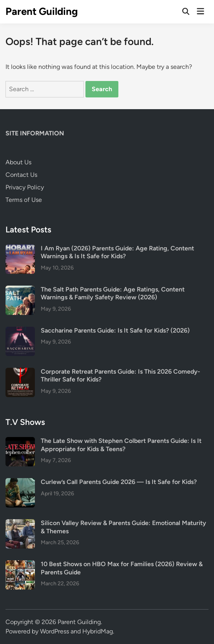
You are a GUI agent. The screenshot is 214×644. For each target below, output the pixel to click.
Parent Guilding (42, 11)
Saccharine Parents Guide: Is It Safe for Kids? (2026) (115, 330)
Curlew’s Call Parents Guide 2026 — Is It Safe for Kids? (119, 482)
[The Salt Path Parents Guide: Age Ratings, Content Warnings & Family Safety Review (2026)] (20, 290)
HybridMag (98, 631)
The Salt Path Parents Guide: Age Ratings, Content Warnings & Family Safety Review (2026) (113, 293)
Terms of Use (24, 200)
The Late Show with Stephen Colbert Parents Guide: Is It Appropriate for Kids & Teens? (121, 445)
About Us (18, 162)
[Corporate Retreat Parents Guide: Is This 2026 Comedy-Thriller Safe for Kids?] (20, 372)
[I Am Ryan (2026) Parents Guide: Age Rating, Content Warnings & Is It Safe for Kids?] (20, 249)
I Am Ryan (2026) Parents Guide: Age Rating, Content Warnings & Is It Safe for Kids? (117, 252)
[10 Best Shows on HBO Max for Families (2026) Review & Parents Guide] (20, 565)
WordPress (54, 631)
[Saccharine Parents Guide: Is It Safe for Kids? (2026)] (20, 331)
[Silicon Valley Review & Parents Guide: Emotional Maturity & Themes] (20, 524)
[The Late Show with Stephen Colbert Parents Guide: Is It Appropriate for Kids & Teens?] (20, 442)
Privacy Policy (25, 187)
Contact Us (21, 175)
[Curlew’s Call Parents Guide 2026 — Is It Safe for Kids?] (20, 483)
